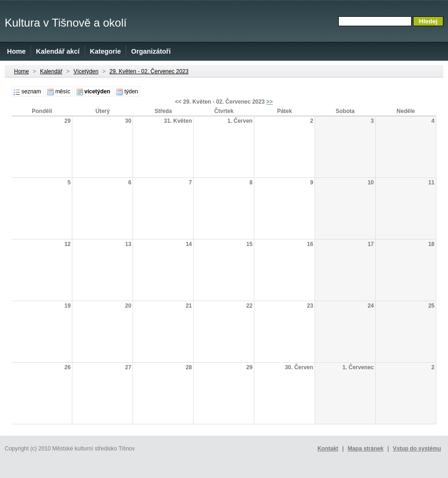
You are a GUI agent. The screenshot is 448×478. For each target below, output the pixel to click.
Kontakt (328, 449)
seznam (31, 91)
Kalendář (51, 71)
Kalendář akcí (58, 51)
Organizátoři (151, 51)
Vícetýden (86, 71)
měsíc (63, 91)
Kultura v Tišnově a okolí (66, 23)
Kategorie (105, 51)
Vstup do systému (417, 449)
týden (131, 91)
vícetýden (97, 91)
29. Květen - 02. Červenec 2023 (149, 71)
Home (16, 51)
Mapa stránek (366, 449)
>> (269, 102)
